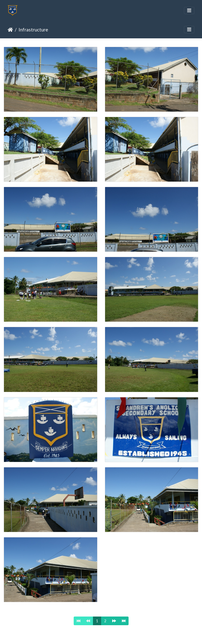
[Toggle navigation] (189, 11)
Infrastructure (33, 30)
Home (10, 30)
